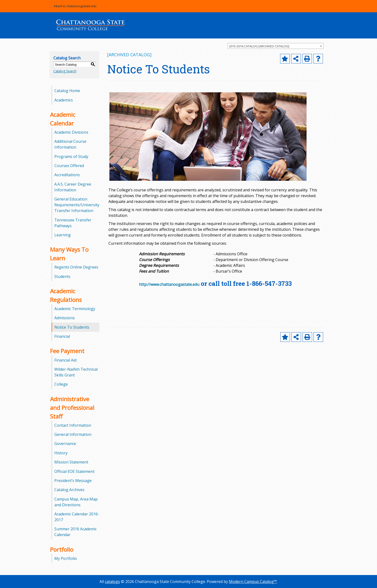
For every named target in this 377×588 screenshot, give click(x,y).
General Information (73, 434)
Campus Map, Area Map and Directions (76, 502)
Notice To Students (72, 327)
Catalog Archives (69, 490)
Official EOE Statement (74, 471)
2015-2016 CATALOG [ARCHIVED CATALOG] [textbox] (259, 46)
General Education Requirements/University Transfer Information (77, 205)
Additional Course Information (70, 144)
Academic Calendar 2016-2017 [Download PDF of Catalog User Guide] (77, 517)
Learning (63, 235)
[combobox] (276, 46)
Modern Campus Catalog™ (253, 582)
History (61, 453)
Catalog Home (67, 91)
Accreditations (67, 175)
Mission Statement (71, 462)
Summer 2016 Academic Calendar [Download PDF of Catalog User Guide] (75, 532)
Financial (62, 336)
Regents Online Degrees (76, 267)
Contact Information (73, 425)
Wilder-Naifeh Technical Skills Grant (76, 372)
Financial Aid (65, 360)
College (61, 384)
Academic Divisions (71, 132)
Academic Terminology (75, 309)
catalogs (112, 582)
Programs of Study (71, 156)
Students (62, 276)
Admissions (65, 318)
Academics (64, 100)
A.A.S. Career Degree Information (73, 187)
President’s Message (73, 481)
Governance (65, 444)
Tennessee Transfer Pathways (73, 223)
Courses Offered (69, 166)
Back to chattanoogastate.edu (75, 6)
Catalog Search (65, 71)
